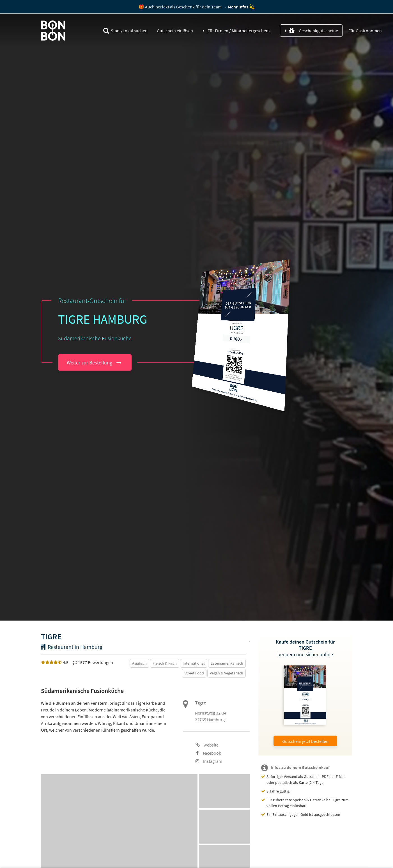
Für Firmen (239, 31)
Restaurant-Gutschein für (92, 301)
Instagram (209, 761)
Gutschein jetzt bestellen (305, 741)
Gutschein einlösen (175, 31)
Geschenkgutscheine (313, 31)
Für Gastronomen (365, 31)
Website (207, 745)
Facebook (209, 753)
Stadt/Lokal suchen (125, 31)
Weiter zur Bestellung (89, 363)
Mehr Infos (238, 7)
